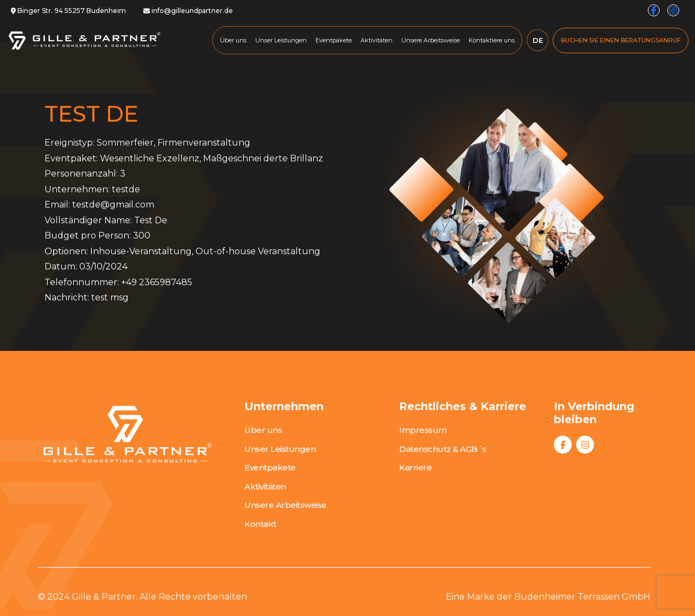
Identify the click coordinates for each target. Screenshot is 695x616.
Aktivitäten (377, 40)
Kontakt (260, 524)
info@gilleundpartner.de (188, 11)
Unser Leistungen (281, 40)
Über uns (233, 40)
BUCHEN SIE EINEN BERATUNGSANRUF (621, 40)
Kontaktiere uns (492, 40)
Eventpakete (334, 40)
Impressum (423, 430)
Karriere (415, 467)
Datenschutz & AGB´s (443, 449)
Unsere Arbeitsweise (431, 40)
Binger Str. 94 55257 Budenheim (68, 11)
